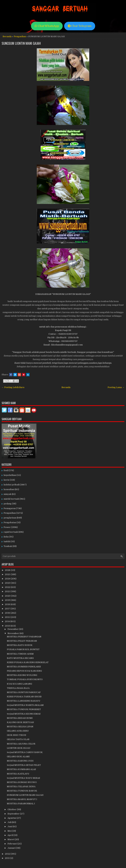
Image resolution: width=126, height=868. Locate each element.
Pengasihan (20, 36)
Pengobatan (10, 522)
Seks (6, 537)
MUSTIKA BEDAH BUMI (20, 718)
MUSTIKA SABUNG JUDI (20, 761)
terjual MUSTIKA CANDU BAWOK (25, 752)
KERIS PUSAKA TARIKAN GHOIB (24, 697)
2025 (8, 574)
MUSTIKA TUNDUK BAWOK (22, 791)
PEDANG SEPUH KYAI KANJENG (24, 671)
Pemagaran (10, 508)
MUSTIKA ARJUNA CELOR (21, 744)
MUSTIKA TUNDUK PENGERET (24, 709)
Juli (10, 822)
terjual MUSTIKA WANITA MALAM (25, 705)
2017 (8, 609)
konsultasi (9, 489)
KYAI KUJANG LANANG (19, 684)
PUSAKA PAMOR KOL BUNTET (23, 649)
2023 (8, 583)
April (10, 835)
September (14, 814)
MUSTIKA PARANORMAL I (21, 804)
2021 (8, 591)
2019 (8, 600)
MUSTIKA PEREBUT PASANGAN (24, 637)
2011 (8, 858)
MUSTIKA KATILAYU (18, 774)
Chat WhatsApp (47, 26)
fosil (6, 470)
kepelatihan (10, 475)
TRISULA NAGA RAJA (18, 688)
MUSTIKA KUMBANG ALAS (21, 769)
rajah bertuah (11, 532)
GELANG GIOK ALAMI (18, 757)
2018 (8, 604)
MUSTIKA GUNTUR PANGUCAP (24, 692)
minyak (7, 494)
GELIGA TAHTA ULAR (18, 739)
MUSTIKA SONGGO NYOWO (22, 782)
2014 (8, 621)
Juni (10, 826)
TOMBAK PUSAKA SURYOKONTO (25, 679)
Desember (13, 629)
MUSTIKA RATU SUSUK (20, 645)
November (14, 633)
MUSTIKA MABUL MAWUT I (22, 799)
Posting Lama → (116, 387)
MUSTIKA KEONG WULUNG (22, 675)
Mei (10, 831)
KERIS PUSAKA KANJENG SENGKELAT (28, 662)
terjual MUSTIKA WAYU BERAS (23, 778)
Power (7, 527)
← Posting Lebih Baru (13, 387)
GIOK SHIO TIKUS (16, 735)
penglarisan (10, 518)
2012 (8, 854)
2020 (8, 596)
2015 (8, 617)
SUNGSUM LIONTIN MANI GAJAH (21, 43)
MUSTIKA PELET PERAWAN (22, 641)
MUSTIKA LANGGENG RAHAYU (24, 701)
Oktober (12, 809)
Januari (12, 848)
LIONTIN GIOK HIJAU (19, 748)
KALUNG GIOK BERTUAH (20, 722)
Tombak (8, 546)
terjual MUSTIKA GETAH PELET (24, 765)
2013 (8, 626)
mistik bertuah (11, 499)
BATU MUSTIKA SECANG (20, 658)
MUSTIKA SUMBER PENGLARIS (24, 667)
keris (6, 480)
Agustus (12, 818)
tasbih (7, 541)
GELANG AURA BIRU (18, 731)
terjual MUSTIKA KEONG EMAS (24, 714)
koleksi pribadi (12, 485)
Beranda (7, 36)
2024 (8, 579)
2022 (8, 587)
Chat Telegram (80, 26)
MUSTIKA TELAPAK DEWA (21, 787)
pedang (8, 504)
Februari (12, 844)
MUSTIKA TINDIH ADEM (20, 654)
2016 (8, 613)
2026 (8, 570)
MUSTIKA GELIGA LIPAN (20, 727)
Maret (11, 839)
